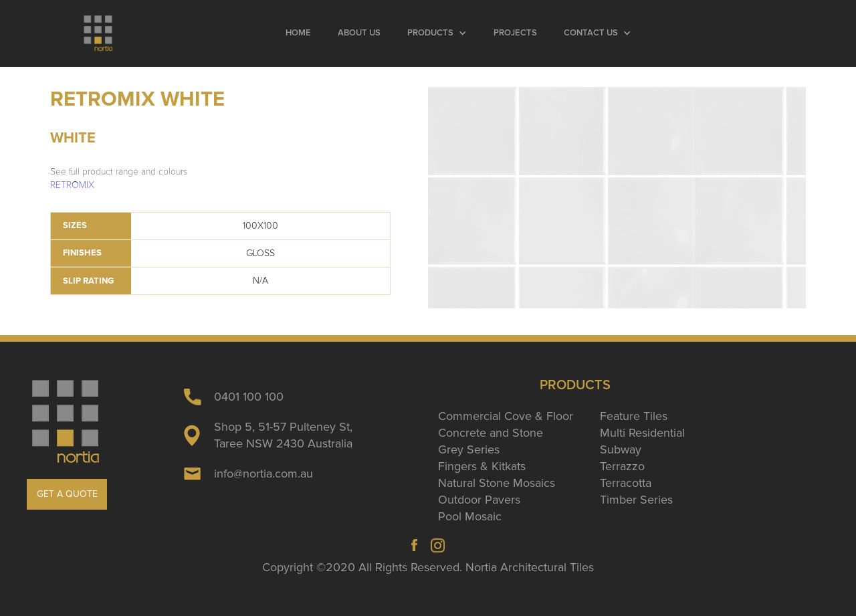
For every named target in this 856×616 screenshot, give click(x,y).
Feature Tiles (634, 416)
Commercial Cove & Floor (506, 416)
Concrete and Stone (491, 433)
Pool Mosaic (470, 516)
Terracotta (626, 483)
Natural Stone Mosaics (497, 483)
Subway (621, 449)
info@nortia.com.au (263, 474)
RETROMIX (72, 185)
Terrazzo (622, 466)
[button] (437, 33)
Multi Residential (642, 433)
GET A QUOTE (67, 494)
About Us (359, 33)
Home (298, 33)
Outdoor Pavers (479, 500)
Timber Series (636, 500)
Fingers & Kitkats (482, 466)
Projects (515, 33)
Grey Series (469, 449)
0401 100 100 (249, 397)
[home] (98, 33)
